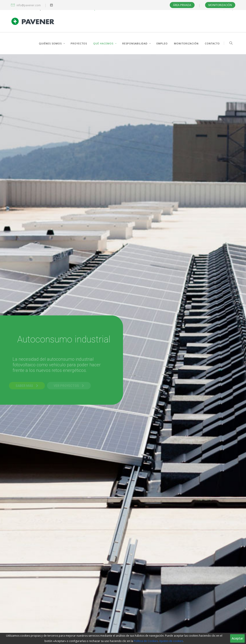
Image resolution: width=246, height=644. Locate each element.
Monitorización (220, 5)
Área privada (182, 5)
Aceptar (237, 638)
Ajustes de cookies (171, 641)
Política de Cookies (146, 641)
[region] (123, 638)
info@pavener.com (29, 5)
